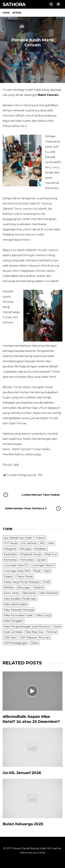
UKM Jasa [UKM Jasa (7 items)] (10, 638)
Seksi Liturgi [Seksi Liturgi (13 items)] (43, 615)
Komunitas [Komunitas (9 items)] (10, 560)
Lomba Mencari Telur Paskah (35, 495)
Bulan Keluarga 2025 (23, 824)
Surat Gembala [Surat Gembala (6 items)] (13, 632)
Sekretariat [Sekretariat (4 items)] (29, 593)
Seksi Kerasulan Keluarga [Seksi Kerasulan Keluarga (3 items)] (19, 610)
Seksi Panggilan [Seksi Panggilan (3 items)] (13, 621)
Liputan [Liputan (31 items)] (42, 560)
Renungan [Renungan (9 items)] (24, 588)
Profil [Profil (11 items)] (47, 582)
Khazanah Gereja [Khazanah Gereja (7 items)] (31, 554)
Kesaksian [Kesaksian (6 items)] (40, 549)
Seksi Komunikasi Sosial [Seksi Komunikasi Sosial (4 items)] (18, 615)
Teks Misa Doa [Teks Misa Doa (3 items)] (34, 632)
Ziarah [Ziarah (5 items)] (35, 643)
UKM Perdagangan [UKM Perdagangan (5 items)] (16, 643)
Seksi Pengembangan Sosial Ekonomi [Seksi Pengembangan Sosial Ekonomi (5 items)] (27, 626)
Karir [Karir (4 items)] (51, 543)
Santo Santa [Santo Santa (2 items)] (11, 593)
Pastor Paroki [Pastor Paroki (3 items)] (25, 576)
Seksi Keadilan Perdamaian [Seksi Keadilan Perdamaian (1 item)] (20, 599)
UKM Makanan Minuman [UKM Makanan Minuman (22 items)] (35, 638)
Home (6, 13)
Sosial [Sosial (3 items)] (57, 626)
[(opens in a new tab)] (32, 747)
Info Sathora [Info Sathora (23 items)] (29, 543)
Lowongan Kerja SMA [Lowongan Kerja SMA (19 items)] (17, 571)
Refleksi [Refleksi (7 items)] (9, 588)
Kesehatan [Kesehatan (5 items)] (10, 554)
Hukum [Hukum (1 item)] (40, 538)
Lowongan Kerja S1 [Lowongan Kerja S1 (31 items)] (43, 565)
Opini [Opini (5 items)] (47, 571)
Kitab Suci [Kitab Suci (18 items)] (51, 554)
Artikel (33, 59)
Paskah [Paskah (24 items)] (8, 576)
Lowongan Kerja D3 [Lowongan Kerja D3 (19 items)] (16, 565)
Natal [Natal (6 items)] (37, 571)
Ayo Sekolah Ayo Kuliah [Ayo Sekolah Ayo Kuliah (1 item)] (18, 538)
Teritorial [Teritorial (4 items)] (52, 632)
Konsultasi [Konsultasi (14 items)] (27, 560)
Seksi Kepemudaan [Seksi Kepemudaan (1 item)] (16, 604)
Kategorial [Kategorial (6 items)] (10, 549)
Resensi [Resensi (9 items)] (39, 588)
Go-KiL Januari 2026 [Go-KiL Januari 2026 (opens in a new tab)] (22, 773)
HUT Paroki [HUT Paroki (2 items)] (11, 543)
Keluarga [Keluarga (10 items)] (25, 549)
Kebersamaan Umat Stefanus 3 (29, 508)
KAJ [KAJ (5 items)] (42, 543)
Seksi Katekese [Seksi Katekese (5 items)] (49, 593)
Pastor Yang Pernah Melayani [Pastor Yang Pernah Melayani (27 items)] (22, 582)
